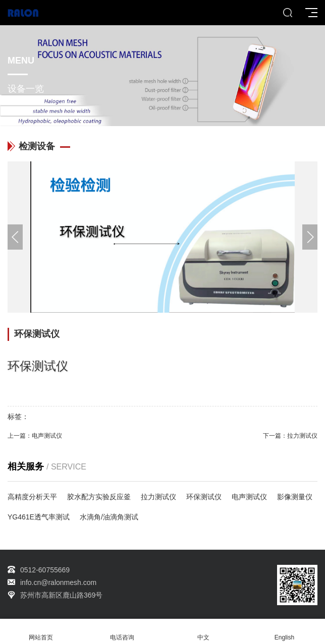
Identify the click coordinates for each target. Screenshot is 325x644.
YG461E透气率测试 (39, 517)
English (284, 632)
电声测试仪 (47, 436)
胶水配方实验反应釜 (99, 497)
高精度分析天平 (32, 497)
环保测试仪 (204, 497)
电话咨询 (122, 632)
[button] (310, 237)
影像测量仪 (295, 497)
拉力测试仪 (302, 436)
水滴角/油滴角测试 (109, 517)
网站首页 (41, 632)
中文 (203, 632)
